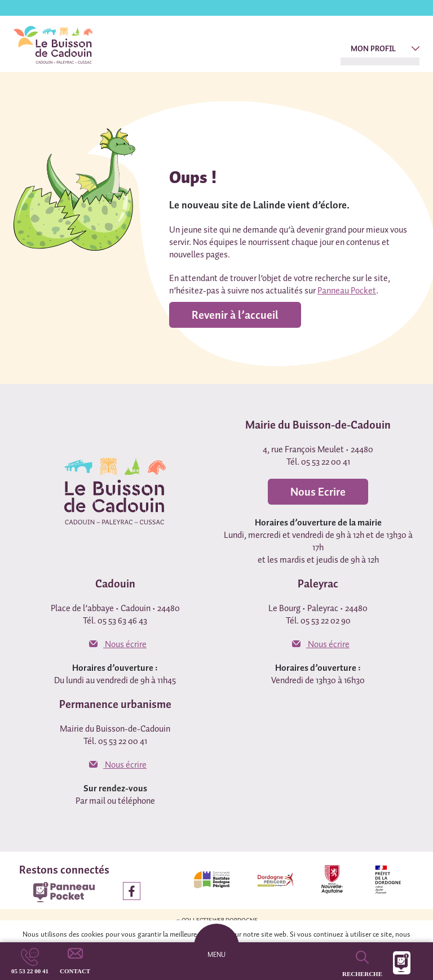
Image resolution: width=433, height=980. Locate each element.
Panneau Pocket (347, 290)
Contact (75, 971)
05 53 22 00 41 (30, 971)
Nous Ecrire (318, 492)
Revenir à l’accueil (235, 315)
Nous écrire (118, 644)
